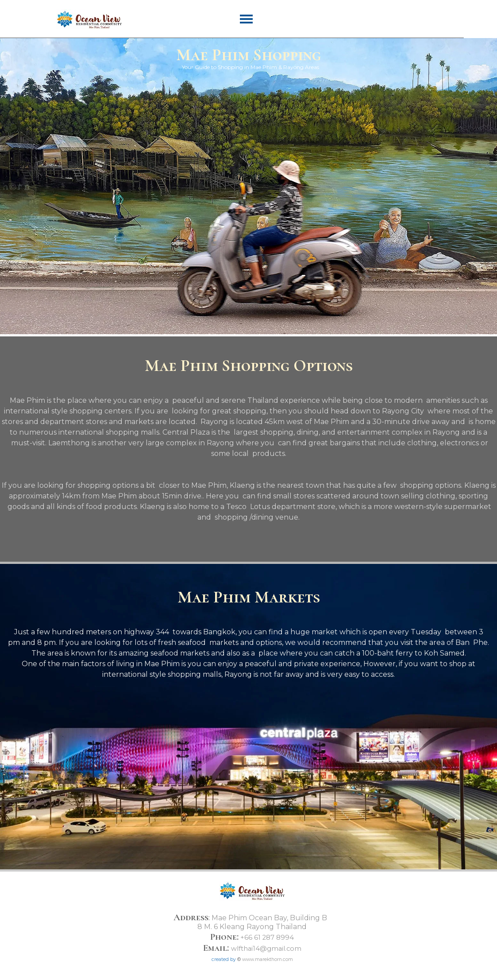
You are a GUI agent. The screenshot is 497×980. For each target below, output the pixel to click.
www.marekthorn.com (268, 959)
